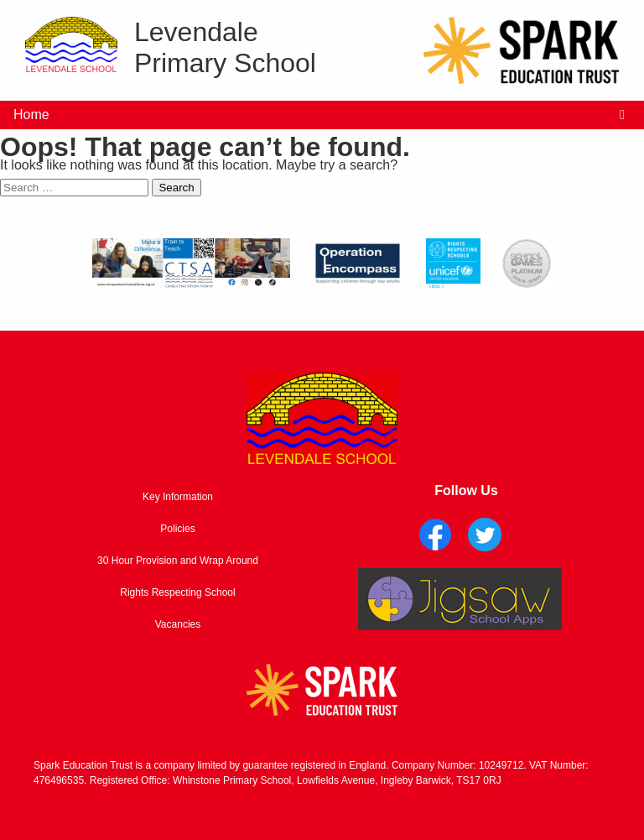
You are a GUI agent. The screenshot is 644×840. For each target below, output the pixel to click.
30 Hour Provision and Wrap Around (178, 561)
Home (31, 115)
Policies (177, 529)
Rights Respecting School (177, 592)
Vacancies (178, 624)
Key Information (178, 497)
